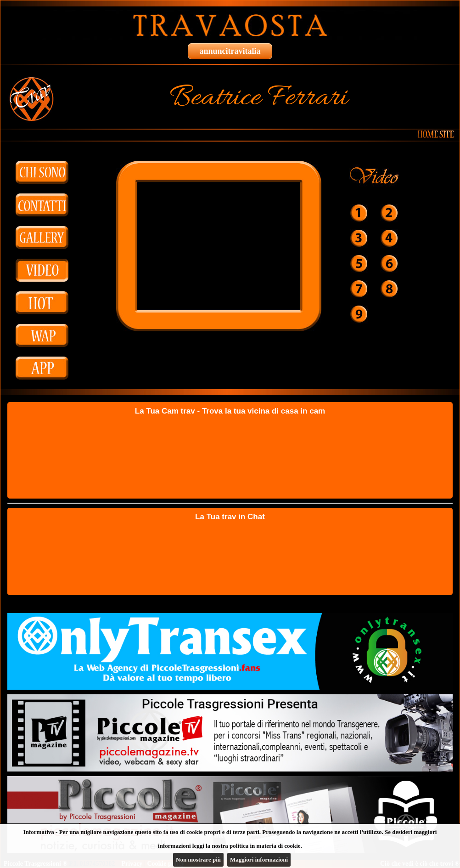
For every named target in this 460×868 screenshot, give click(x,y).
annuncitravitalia (230, 51)
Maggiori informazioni (259, 859)
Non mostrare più (198, 859)
